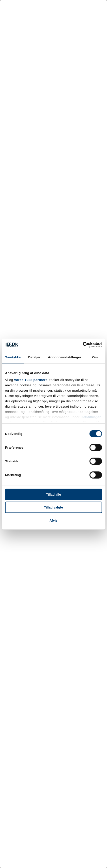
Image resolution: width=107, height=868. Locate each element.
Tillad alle (53, 494)
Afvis (53, 520)
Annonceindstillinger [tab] (65, 357)
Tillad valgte (53, 507)
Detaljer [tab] (34, 357)
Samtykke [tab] (13, 357)
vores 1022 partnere (31, 380)
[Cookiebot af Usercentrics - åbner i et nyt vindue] (83, 345)
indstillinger (91, 417)
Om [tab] (95, 357)
